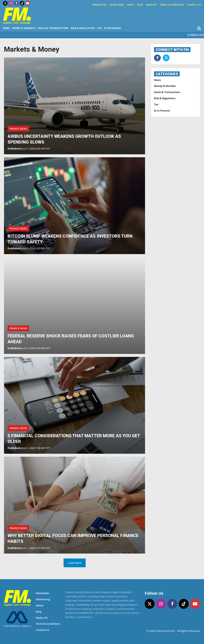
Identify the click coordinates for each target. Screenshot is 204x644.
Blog (140, 5)
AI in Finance (112, 28)
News (6, 28)
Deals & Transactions (53, 28)
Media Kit (151, 5)
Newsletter (100, 5)
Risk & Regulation (83, 28)
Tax (99, 28)
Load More (75, 563)
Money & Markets (24, 28)
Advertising (117, 5)
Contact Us (194, 5)
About (131, 5)
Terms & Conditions (172, 5)
